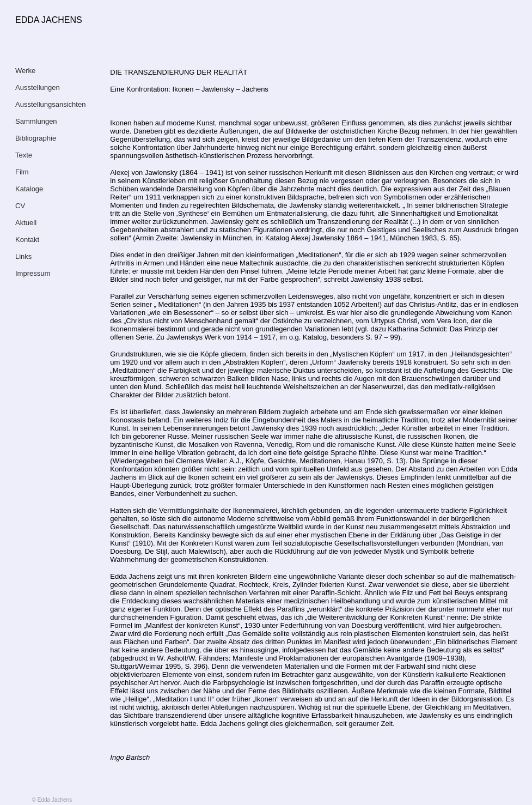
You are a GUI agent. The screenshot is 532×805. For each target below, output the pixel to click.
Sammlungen (36, 121)
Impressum (33, 273)
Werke (25, 71)
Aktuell (26, 223)
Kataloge (29, 189)
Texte (24, 155)
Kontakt (27, 240)
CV (20, 206)
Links (23, 256)
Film (22, 172)
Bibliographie (36, 138)
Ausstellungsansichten (50, 104)
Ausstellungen (38, 87)
